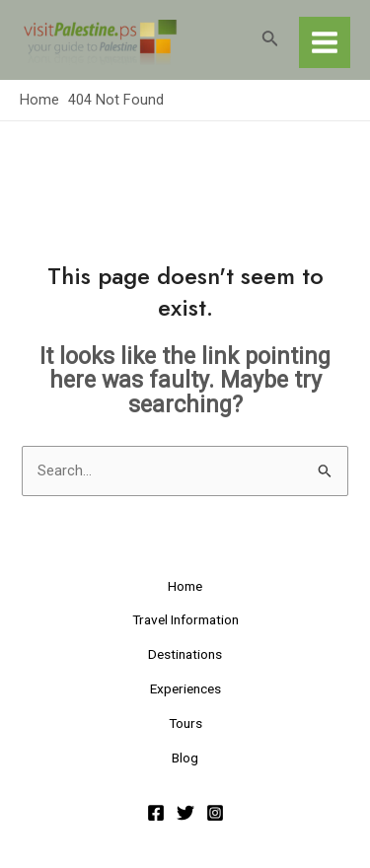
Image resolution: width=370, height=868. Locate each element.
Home (185, 586)
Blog (185, 758)
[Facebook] (156, 813)
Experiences (185, 688)
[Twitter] (185, 813)
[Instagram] (215, 813)
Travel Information (185, 619)
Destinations (185, 654)
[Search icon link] (270, 40)
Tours (185, 723)
